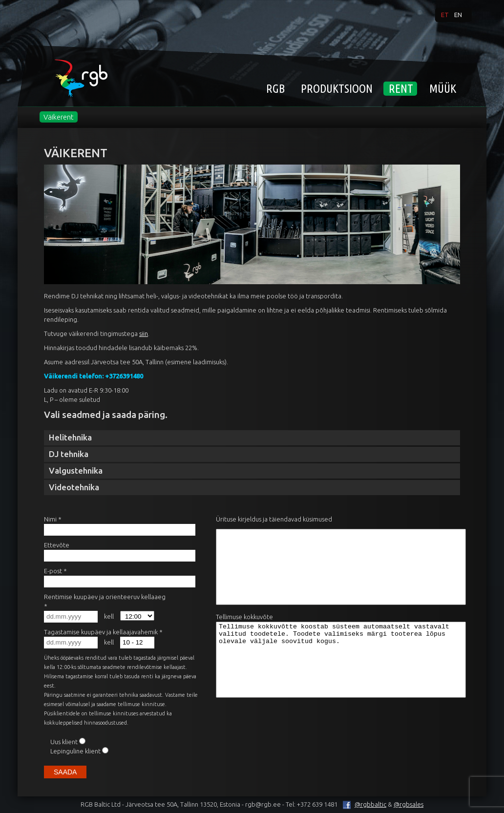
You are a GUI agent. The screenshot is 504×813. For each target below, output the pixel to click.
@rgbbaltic (363, 804)
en (458, 15)
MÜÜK (443, 89)
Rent (401, 89)
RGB (275, 89)
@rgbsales (409, 804)
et (445, 15)
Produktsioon (337, 89)
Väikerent (59, 117)
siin (144, 334)
